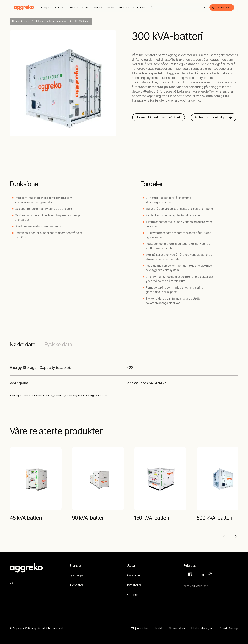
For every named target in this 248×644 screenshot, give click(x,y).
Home (16, 21)
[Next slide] (235, 537)
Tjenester (76, 585)
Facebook (190, 574)
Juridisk (158, 628)
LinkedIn (202, 574)
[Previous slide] (225, 537)
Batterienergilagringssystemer (52, 21)
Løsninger (77, 575)
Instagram (210, 574)
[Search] (151, 7)
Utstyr (27, 21)
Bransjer (75, 566)
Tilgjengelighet (139, 628)
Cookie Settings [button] (229, 628)
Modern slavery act (202, 628)
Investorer (134, 585)
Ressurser (134, 575)
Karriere (132, 595)
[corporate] (24, 7)
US (204, 8)
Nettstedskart (177, 628)
